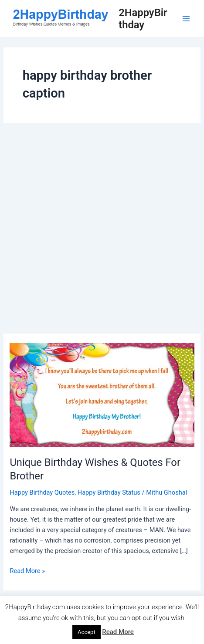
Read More (118, 632)
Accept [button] (87, 632)
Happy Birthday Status (109, 492)
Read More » (27, 571)
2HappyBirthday (143, 19)
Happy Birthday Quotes (42, 492)
